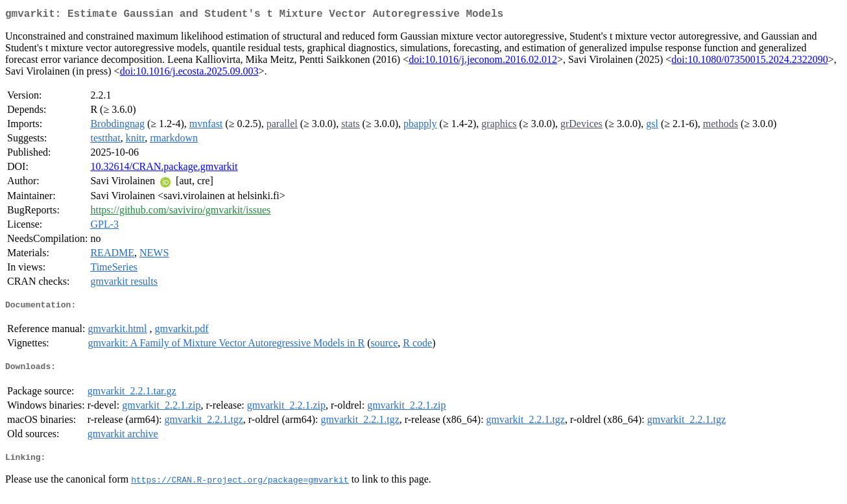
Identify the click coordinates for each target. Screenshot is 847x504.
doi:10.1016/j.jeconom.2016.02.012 (483, 62)
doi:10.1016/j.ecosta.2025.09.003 (189, 74)
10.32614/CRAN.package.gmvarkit (164, 169)
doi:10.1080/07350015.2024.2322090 (749, 62)
